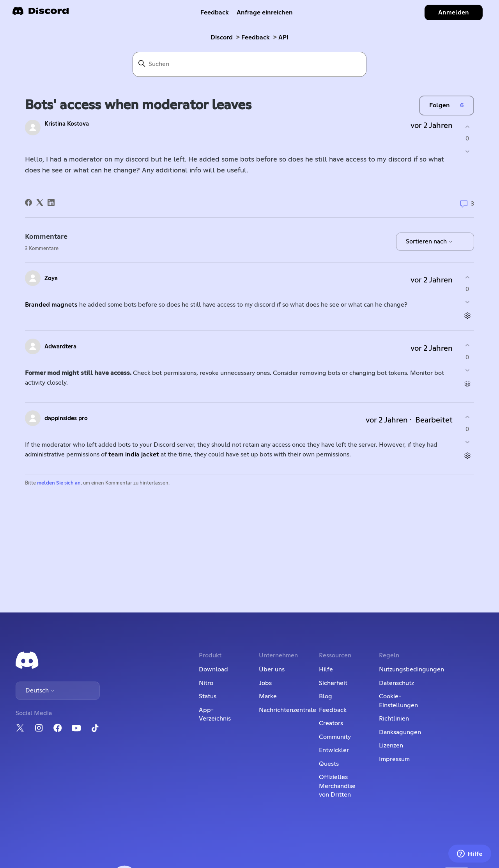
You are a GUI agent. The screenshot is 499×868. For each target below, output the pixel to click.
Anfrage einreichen (265, 12)
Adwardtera (60, 347)
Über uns (272, 669)
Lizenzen (391, 746)
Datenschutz (396, 683)
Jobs (265, 683)
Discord (222, 37)
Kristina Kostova (67, 124)
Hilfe (326, 669)
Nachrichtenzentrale (288, 710)
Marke (268, 696)
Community (335, 737)
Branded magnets (51, 305)
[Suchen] (249, 64)
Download (213, 669)
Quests (329, 764)
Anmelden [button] (454, 12)
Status (208, 696)
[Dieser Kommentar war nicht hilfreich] (467, 302)
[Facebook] (28, 202)
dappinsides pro (66, 418)
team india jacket (134, 454)
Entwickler (334, 750)
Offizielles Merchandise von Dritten (337, 786)
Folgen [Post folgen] (440, 105)
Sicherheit (333, 683)
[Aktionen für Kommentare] (467, 316)
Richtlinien (394, 719)
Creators (331, 723)
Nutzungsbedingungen (411, 669)
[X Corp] (40, 202)
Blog (326, 696)
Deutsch (40, 690)
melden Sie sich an (59, 483)
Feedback (215, 12)
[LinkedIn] (51, 202)
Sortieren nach (429, 241)
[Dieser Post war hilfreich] (467, 127)
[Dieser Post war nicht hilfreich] (467, 152)
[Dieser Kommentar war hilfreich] (467, 277)
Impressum (394, 759)
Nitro (206, 683)
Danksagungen (400, 732)
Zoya (51, 278)
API (283, 37)
